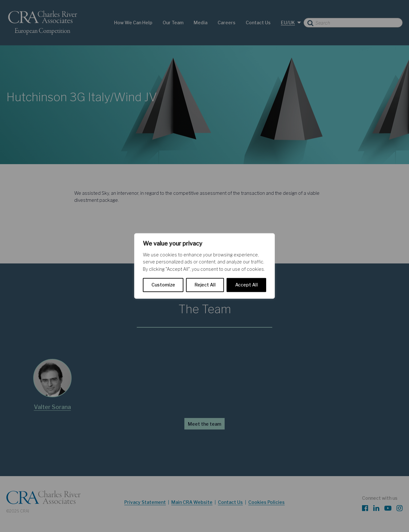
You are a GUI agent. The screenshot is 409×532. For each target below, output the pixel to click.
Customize (163, 285)
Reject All (205, 285)
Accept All (247, 285)
